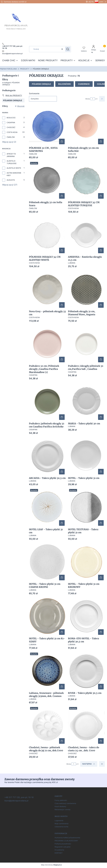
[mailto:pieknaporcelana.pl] (12, 52)
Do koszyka (62, 141)
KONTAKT (59, 853)
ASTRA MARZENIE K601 (14, 174)
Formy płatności (61, 800)
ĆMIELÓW (11, 137)
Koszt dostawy (60, 806)
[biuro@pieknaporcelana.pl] (16, 800)
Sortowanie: (34, 93)
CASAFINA (11, 122)
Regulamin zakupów (63, 847)
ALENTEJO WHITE (14, 168)
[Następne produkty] (89, 764)
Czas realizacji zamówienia (65, 803)
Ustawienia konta (61, 827)
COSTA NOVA (12, 132)
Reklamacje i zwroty (63, 809)
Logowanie (59, 820)
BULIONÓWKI (65, 84)
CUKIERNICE (84, 84)
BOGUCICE (11, 118)
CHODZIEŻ (11, 127)
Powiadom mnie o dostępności (101, 523)
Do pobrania (59, 850)
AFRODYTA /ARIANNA (11, 155)
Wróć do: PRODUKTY (12, 95)
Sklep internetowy (50, 865)
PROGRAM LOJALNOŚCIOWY (66, 841)
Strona (88, 99)
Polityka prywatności (63, 844)
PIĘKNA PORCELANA (8, 69)
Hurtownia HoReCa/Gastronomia (67, 838)
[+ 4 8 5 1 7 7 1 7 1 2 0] (19, 797)
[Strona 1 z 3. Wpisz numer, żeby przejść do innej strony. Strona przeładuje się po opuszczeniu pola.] (93, 99)
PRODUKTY (25, 69)
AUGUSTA (11, 180)
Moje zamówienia (62, 824)
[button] (68, 49)
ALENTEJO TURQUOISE (12, 162)
